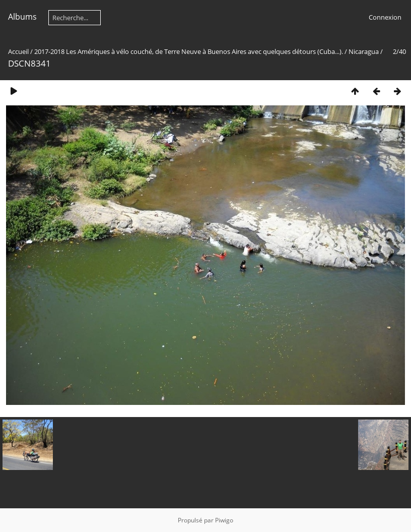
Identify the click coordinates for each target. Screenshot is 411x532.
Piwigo (224, 520)
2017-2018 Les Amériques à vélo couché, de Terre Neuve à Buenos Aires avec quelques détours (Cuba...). (189, 51)
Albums (22, 17)
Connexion (385, 17)
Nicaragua (364, 51)
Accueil (18, 51)
